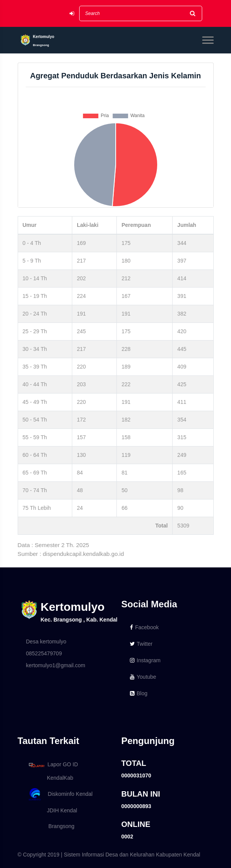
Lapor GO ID (53, 765)
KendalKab (50, 778)
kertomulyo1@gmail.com (56, 665)
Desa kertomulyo (46, 641)
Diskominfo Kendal (60, 794)
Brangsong (50, 826)
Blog (139, 693)
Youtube (143, 677)
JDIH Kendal (52, 810)
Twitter (141, 644)
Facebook (144, 627)
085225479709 (44, 653)
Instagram (145, 660)
